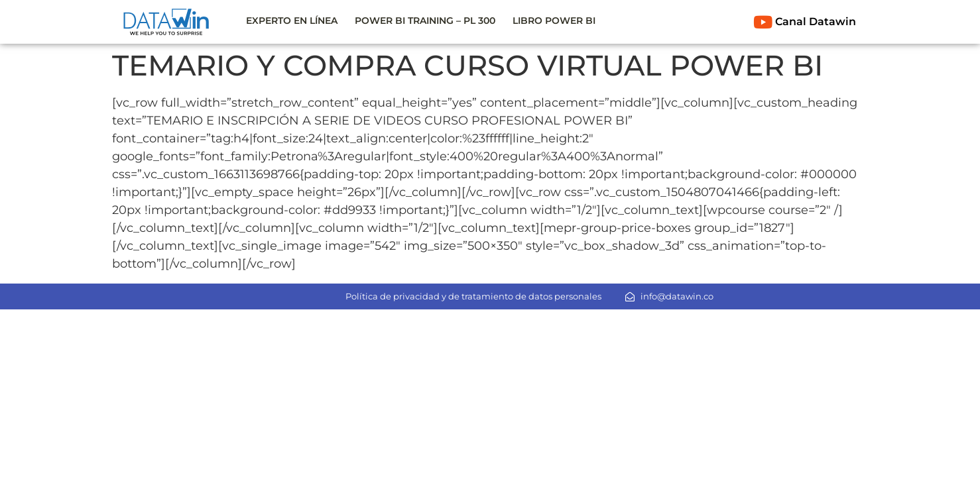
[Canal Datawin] (763, 22)
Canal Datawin (816, 22)
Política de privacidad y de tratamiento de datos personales (473, 296)
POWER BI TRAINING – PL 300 (425, 21)
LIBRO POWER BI (554, 21)
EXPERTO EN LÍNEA (292, 21)
